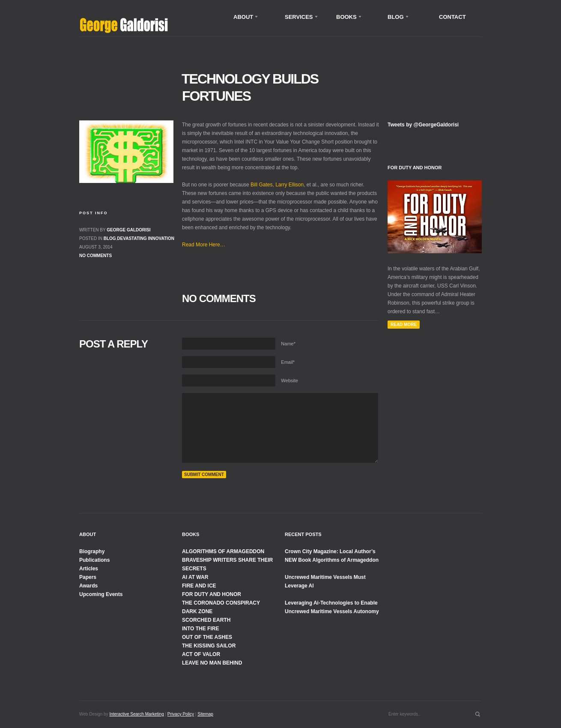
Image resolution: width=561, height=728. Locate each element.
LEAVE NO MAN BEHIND (212, 663)
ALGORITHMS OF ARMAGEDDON (223, 551)
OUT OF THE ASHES (207, 637)
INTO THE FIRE (200, 629)
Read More (404, 325)
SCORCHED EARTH (206, 620)
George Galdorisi (128, 230)
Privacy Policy (181, 714)
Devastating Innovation (146, 238)
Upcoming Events (101, 594)
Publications (94, 560)
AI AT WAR (195, 577)
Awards (88, 586)
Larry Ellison (289, 185)
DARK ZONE (197, 611)
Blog (110, 238)
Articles (89, 569)
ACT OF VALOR (201, 654)
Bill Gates (261, 185)
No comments (95, 256)
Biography (92, 551)
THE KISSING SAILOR (209, 646)
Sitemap (205, 714)
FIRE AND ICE (199, 586)
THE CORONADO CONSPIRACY (221, 603)
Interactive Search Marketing (136, 714)
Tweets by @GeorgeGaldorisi (423, 125)
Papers (88, 577)
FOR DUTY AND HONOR (212, 594)
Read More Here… (204, 245)
